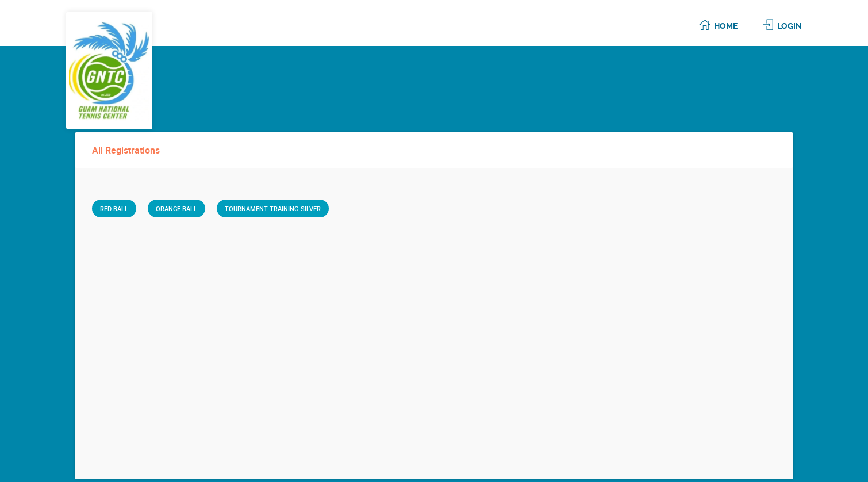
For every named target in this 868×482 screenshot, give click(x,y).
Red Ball (114, 209)
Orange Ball (176, 209)
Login (790, 26)
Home (726, 26)
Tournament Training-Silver (273, 209)
